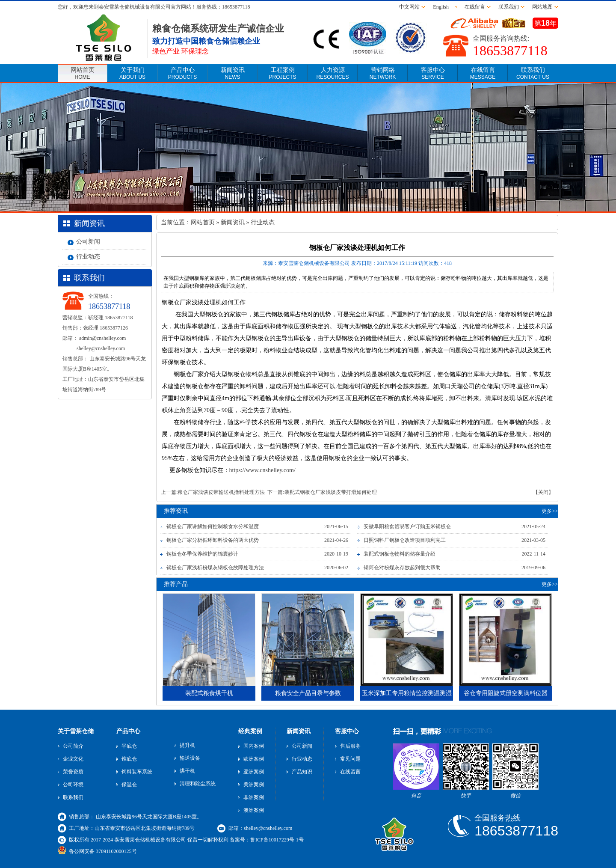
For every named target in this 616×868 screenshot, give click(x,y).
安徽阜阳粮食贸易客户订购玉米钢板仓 (407, 526)
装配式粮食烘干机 (209, 693)
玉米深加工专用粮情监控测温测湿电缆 (407, 695)
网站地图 (542, 7)
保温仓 (129, 785)
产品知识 (302, 772)
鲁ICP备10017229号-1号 (277, 840)
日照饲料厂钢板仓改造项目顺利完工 (405, 540)
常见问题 (350, 759)
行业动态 (88, 257)
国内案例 (254, 746)
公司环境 (73, 785)
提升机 (187, 745)
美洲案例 (254, 785)
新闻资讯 (233, 73)
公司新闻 (88, 242)
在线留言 (475, 7)
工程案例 (282, 73)
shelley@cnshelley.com (101, 348)
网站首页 (83, 73)
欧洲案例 (254, 759)
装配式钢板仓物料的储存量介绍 (400, 554)
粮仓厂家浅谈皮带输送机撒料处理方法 (221, 492)
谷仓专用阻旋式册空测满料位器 (506, 693)
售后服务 (350, 746)
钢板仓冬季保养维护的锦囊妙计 (202, 554)
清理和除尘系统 (198, 784)
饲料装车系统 (137, 772)
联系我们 (509, 7)
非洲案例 (254, 797)
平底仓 (129, 746)
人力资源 (332, 73)
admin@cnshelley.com (102, 338)
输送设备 (190, 758)
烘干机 (187, 771)
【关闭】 (543, 492)
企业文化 (73, 759)
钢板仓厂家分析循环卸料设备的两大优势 (213, 540)
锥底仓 (129, 759)
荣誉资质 (73, 772)
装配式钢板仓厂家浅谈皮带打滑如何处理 (331, 492)
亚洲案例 (254, 772)
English (442, 7)
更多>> (550, 511)
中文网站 (409, 7)
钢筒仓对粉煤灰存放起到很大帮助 (402, 568)
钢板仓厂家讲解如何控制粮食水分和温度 (213, 526)
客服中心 (433, 73)
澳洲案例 (254, 810)
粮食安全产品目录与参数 (308, 693)
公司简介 (73, 746)
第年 (545, 23)
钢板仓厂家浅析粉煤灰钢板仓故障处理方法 (215, 568)
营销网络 (383, 73)
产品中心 (182, 73)
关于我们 (132, 73)
